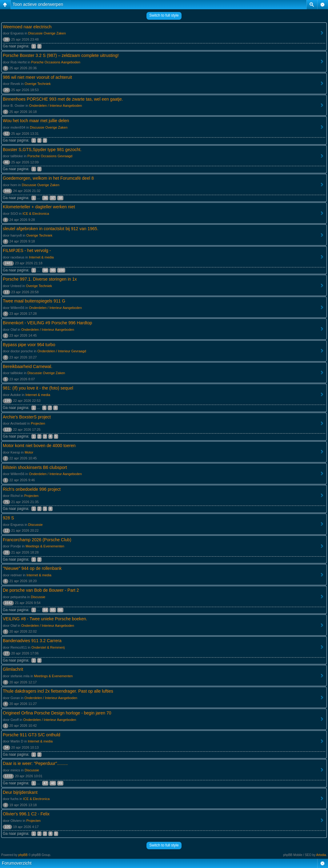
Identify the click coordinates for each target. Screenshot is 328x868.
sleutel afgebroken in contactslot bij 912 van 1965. (51, 229)
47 (45, 783)
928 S (8, 518)
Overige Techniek (38, 84)
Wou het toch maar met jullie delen (36, 121)
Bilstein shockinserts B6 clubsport (35, 467)
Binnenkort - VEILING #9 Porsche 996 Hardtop (47, 323)
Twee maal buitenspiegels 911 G (34, 301)
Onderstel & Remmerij (48, 647)
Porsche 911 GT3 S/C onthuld (32, 735)
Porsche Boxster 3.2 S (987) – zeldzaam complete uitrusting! (61, 55)
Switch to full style (164, 15)
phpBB (23, 855)
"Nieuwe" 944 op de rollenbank (32, 568)
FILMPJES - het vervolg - (27, 250)
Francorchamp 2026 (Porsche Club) (37, 540)
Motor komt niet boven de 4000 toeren (39, 446)
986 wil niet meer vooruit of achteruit (37, 77)
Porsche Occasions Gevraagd (50, 156)
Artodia (321, 855)
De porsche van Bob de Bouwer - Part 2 (41, 590)
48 (53, 783)
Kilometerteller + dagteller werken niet (39, 207)
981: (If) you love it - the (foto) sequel (38, 388)
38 (60, 198)
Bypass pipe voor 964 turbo (29, 345)
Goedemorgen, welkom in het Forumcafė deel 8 (48, 178)
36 (45, 198)
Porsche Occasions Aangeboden (56, 62)
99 (53, 270)
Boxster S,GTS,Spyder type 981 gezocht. (42, 150)
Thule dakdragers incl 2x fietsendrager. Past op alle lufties (58, 691)
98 (45, 270)
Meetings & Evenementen (45, 546)
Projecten (38, 423)
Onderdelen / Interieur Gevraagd (62, 351)
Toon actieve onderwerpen (38, 4)
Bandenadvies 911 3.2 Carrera (32, 641)
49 (60, 783)
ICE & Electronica (36, 214)
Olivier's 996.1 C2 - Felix (26, 814)
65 (53, 610)
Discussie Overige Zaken (47, 33)
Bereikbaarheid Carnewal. (28, 366)
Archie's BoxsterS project (27, 417)
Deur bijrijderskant (20, 792)
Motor (29, 452)
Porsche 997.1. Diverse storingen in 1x (40, 279)
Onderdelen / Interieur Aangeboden (56, 106)
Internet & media (41, 257)
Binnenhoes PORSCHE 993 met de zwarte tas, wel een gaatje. (63, 99)
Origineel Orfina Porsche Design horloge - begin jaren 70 (57, 713)
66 (60, 610)
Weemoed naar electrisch (27, 27)
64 (45, 610)
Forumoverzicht (17, 863)
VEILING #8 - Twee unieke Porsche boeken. (45, 619)
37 (53, 198)
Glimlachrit (13, 669)
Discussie (36, 525)
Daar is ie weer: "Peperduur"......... (35, 763)
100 (61, 270)
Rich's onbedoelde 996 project (32, 489)
